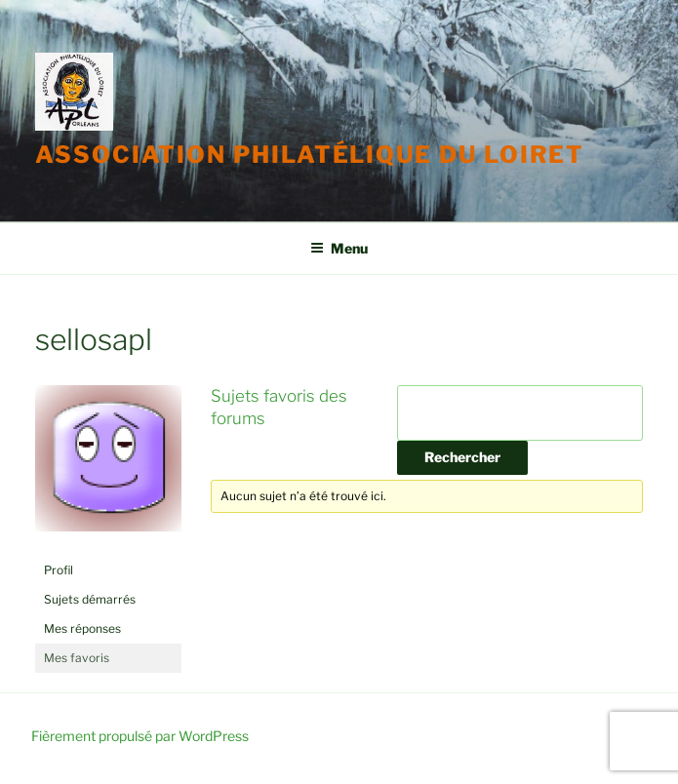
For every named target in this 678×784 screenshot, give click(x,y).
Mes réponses (82, 628)
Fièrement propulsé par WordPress (140, 736)
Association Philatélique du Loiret (310, 155)
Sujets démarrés (90, 599)
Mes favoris (77, 658)
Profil (59, 570)
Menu (339, 248)
